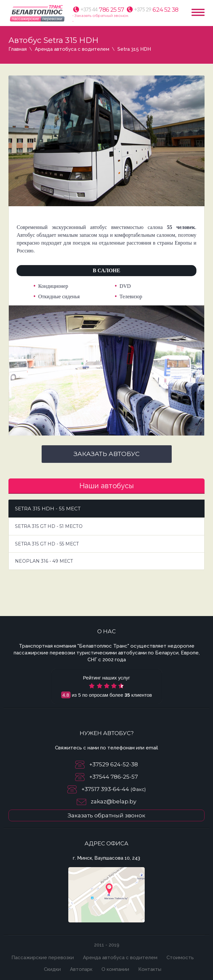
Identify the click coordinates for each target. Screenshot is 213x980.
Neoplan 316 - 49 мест (44, 561)
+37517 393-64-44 (106, 789)
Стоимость (180, 958)
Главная (18, 49)
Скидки (52, 969)
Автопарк (81, 969)
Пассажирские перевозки (43, 958)
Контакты (150, 969)
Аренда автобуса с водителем (72, 49)
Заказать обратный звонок (106, 815)
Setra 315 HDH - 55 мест (48, 509)
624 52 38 (156, 10)
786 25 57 (102, 10)
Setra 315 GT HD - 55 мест (47, 544)
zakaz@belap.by (113, 801)
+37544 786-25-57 (113, 777)
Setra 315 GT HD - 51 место (49, 526)
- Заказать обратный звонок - (100, 18)
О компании (115, 969)
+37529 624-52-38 (113, 764)
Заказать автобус (106, 454)
